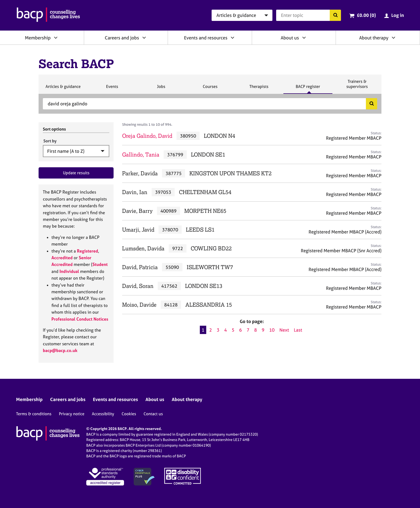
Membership (38, 38)
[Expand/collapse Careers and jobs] (144, 38)
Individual (69, 271)
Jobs (161, 89)
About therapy (374, 38)
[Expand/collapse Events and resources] (232, 38)
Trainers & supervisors (357, 86)
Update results (76, 173)
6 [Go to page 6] (241, 330)
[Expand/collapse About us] (304, 38)
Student (100, 264)
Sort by (50, 141)
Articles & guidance (63, 89)
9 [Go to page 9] (263, 330)
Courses (210, 89)
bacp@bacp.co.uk (60, 350)
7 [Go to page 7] (248, 330)
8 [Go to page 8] (256, 330)
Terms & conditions (34, 414)
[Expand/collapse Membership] (56, 38)
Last (298, 330)
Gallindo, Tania (141, 155)
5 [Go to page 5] (233, 330)
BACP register (308, 89)
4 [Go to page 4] (226, 330)
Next (284, 330)
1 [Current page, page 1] (203, 330)
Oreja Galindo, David (147, 136)
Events (112, 89)
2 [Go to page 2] (211, 330)
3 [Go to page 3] (218, 330)
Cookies (129, 414)
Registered (87, 251)
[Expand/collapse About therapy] (393, 38)
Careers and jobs (122, 38)
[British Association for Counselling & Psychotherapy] (48, 15)
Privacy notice (72, 414)
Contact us (153, 414)
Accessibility (103, 414)
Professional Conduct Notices (80, 319)
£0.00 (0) (366, 15)
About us (290, 38)
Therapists (259, 89)
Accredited (62, 258)
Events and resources (206, 38)
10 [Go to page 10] (272, 330)
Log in (398, 15)
